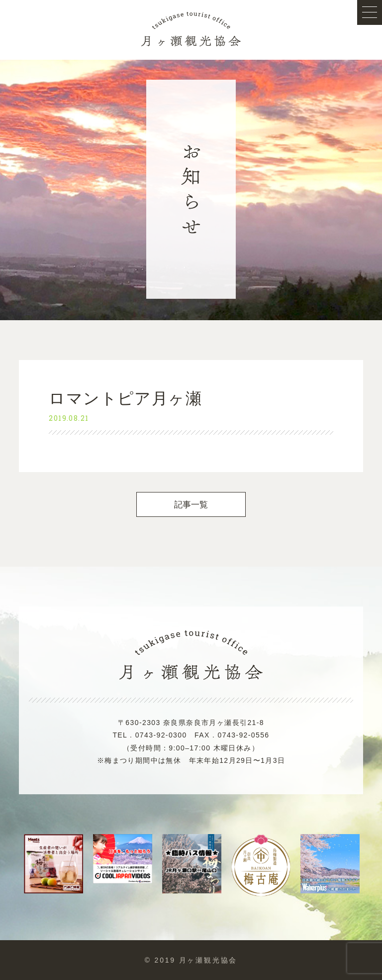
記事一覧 (191, 505)
